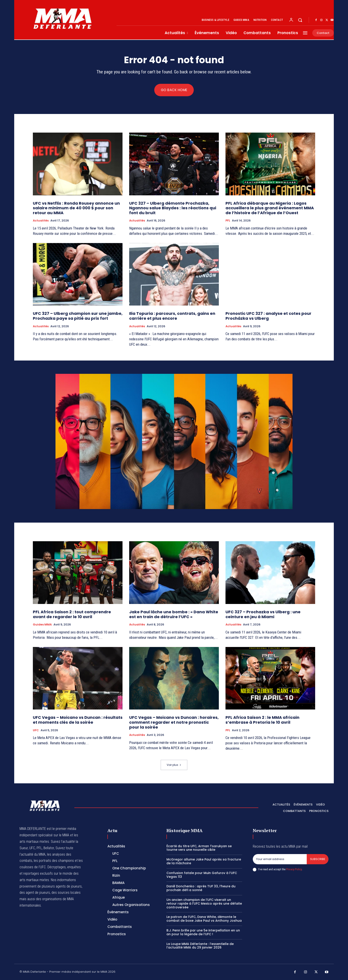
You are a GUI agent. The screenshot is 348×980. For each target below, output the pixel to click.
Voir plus (174, 765)
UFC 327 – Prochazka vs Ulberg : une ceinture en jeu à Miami (263, 614)
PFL (228, 221)
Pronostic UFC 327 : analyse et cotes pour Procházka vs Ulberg (268, 316)
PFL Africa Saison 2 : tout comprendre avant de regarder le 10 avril (72, 614)
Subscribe (317, 859)
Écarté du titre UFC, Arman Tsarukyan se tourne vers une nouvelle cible (199, 848)
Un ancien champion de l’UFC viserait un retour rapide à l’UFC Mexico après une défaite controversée (204, 904)
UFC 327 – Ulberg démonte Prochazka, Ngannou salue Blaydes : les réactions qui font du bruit (173, 208)
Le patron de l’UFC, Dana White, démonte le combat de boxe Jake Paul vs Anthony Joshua (204, 919)
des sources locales (66, 893)
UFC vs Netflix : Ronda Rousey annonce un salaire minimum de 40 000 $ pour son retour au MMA (76, 208)
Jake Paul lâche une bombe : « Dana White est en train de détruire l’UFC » (174, 614)
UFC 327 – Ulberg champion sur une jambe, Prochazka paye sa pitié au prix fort (78, 316)
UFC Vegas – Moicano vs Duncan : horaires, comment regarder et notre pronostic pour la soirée (174, 722)
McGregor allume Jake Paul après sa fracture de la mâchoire (204, 861)
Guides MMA (42, 625)
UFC (36, 730)
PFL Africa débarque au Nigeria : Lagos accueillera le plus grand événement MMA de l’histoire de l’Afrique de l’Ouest (270, 208)
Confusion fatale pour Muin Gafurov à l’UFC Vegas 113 (202, 875)
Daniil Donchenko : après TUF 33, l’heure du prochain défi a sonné (201, 888)
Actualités (41, 221)
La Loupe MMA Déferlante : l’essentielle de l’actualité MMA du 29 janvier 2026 (200, 946)
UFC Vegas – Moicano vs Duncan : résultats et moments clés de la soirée (78, 720)
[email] (280, 859)
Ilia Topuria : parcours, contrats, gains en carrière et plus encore (172, 316)
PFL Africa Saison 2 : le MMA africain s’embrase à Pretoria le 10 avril (262, 720)
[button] (300, 20)
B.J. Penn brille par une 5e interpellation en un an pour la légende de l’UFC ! (203, 932)
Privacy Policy (294, 869)
